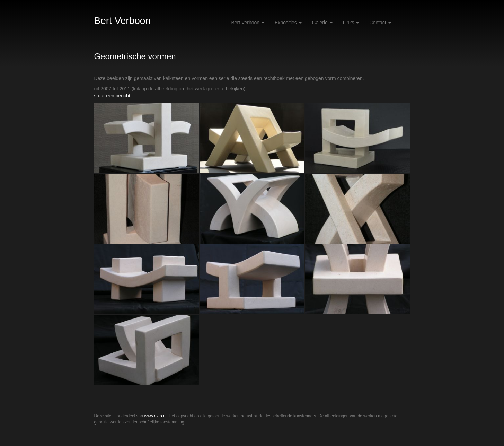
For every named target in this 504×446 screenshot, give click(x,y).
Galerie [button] (322, 23)
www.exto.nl (155, 416)
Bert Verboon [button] (248, 23)
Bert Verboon (122, 21)
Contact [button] (380, 23)
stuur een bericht (112, 96)
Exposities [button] (288, 23)
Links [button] (351, 23)
